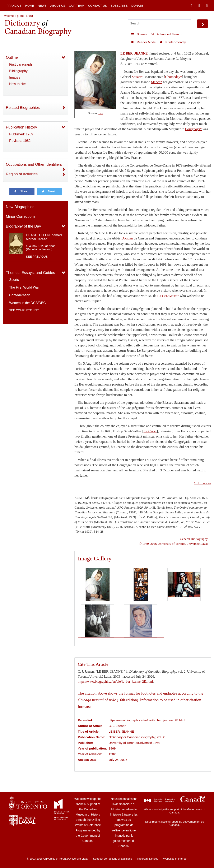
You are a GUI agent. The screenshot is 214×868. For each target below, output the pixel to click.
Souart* (137, 77)
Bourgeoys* (193, 129)
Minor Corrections (21, 216)
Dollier (127, 238)
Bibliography (18, 71)
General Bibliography (194, 539)
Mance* (157, 82)
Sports (14, 280)
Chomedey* (174, 77)
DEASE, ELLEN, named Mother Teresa (44, 237)
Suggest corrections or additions (113, 859)
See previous (37, 257)
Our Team (77, 6)
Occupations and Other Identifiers (34, 164)
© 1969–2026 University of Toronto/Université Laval (173, 544)
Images (15, 77)
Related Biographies (23, 108)
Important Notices (148, 859)
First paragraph (21, 64)
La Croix (150, 431)
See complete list (24, 310)
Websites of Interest (175, 859)
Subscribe (119, 6)
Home (30, 6)
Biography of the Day (23, 226)
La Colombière (168, 296)
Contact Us (98, 6)
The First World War (24, 287)
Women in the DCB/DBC (27, 303)
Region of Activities (22, 174)
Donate (137, 6)
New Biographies (20, 207)
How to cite (17, 84)
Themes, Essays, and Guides (30, 273)
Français (14, 6)
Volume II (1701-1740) (18, 16)
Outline (12, 57)
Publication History (21, 127)
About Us (58, 6)
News (42, 6)
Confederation (20, 295)
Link (101, 114)
